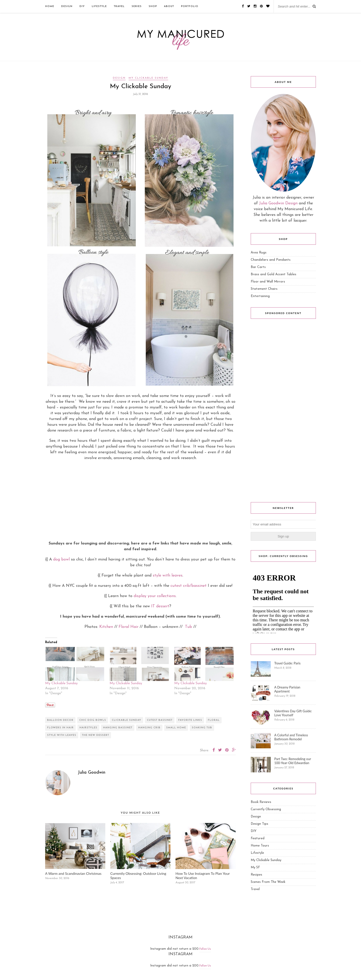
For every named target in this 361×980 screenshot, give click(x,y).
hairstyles (88, 728)
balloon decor (60, 720)
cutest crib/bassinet (189, 586)
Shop (153, 6)
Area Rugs (259, 253)
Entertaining (260, 296)
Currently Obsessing (266, 809)
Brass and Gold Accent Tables (274, 274)
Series (137, 6)
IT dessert (160, 606)
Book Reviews (261, 802)
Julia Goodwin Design (278, 203)
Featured (258, 838)
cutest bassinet (160, 720)
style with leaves (168, 576)
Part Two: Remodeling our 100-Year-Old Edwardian (293, 761)
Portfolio (190, 6)
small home (176, 728)
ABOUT (169, 6)
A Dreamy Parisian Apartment (287, 689)
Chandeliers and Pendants (271, 260)
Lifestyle (99, 6)
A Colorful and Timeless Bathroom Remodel (291, 737)
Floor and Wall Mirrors (268, 282)
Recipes (256, 875)
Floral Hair (128, 627)
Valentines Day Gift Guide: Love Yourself (293, 713)
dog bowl (61, 559)
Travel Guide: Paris (287, 663)
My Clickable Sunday (148, 78)
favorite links (190, 720)
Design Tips (259, 824)
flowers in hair (60, 728)
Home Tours (260, 846)
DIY (82, 6)
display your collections (155, 596)
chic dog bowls (93, 720)
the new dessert (96, 735)
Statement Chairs (264, 289)
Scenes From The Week (268, 882)
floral (214, 720)
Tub (189, 627)
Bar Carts (258, 267)
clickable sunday (126, 720)
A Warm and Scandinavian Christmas (73, 873)
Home (50, 6)
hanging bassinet (118, 728)
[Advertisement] (140, 501)
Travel (119, 6)
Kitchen (106, 627)
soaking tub (202, 728)
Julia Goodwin (92, 773)
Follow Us (205, 949)
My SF (255, 867)
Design (67, 6)
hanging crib (149, 728)
